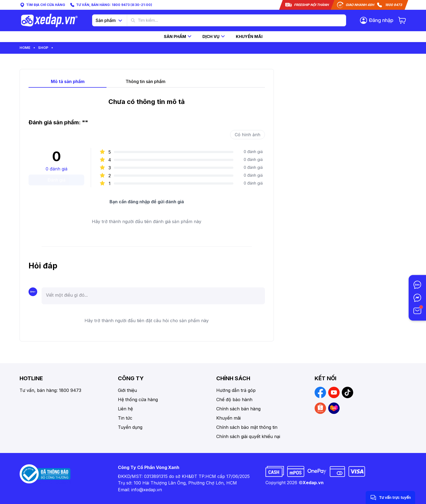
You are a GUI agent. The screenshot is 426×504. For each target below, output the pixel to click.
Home (25, 47)
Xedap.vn (313, 483)
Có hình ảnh (248, 135)
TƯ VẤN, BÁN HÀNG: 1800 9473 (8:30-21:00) (111, 5)
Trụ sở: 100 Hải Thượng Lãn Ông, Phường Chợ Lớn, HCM (177, 483)
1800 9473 (394, 5)
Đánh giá (57, 180)
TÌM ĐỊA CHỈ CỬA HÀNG (42, 5)
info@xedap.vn (147, 490)
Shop (43, 47)
